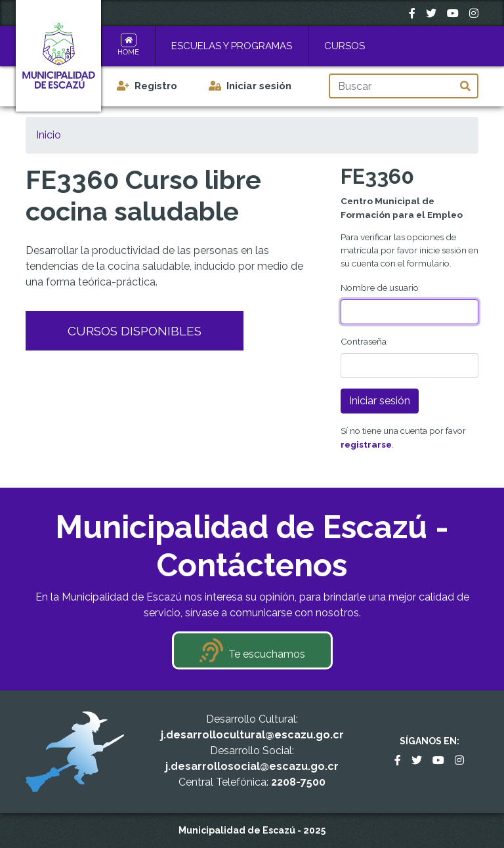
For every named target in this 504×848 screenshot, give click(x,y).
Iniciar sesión (259, 86)
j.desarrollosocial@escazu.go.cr (252, 766)
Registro (156, 86)
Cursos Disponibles (135, 331)
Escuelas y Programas (232, 46)
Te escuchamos (267, 654)
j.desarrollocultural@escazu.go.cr (252, 735)
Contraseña (364, 341)
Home (128, 52)
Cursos (345, 46)
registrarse (366, 444)
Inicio (49, 135)
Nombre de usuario (380, 287)
